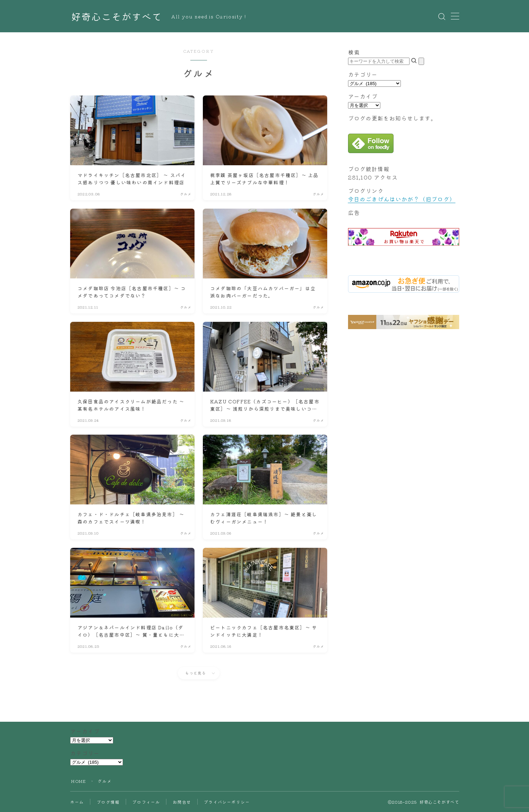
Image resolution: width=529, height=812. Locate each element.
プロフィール (146, 802)
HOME (78, 781)
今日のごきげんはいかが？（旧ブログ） (402, 199)
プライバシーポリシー (227, 802)
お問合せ (182, 802)
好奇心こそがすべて (117, 16)
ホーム (77, 802)
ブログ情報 (108, 802)
